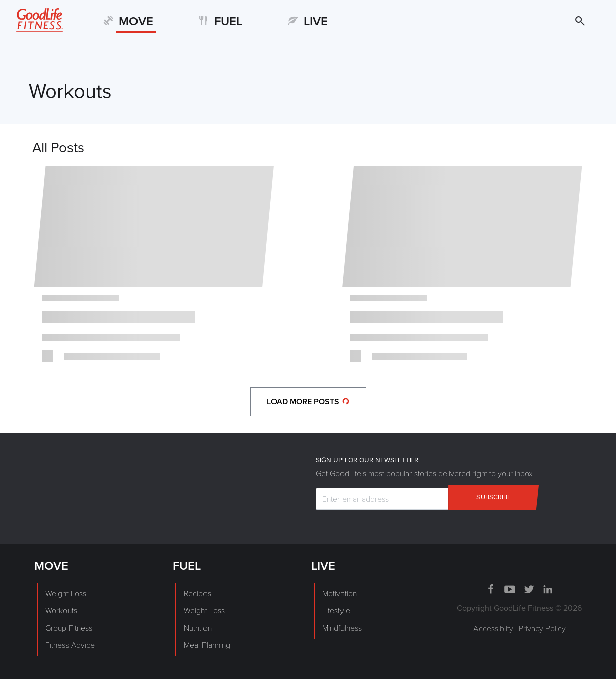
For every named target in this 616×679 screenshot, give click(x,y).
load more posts (308, 402)
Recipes (197, 594)
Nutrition (198, 628)
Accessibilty (493, 629)
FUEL (228, 21)
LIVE (316, 21)
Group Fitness (69, 628)
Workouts (61, 611)
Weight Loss (66, 594)
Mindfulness (342, 628)
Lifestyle (336, 611)
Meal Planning (207, 645)
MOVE (136, 21)
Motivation (339, 594)
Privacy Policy (542, 629)
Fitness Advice (70, 645)
